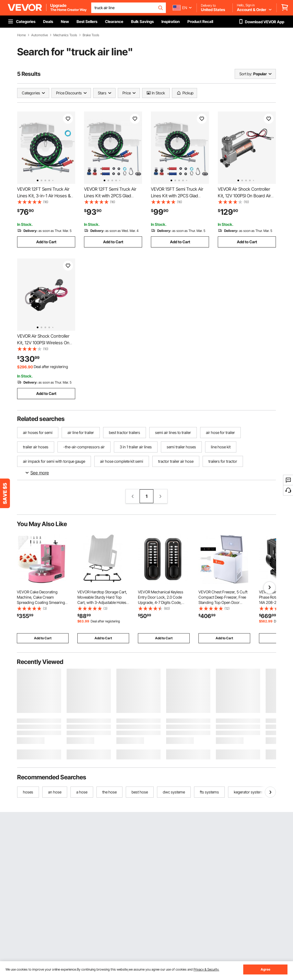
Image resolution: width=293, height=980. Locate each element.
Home (21, 35)
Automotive (40, 35)
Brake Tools (91, 35)
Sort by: (246, 74)
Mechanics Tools (65, 35)
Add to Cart (46, 242)
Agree (265, 969)
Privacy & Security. (206, 969)
